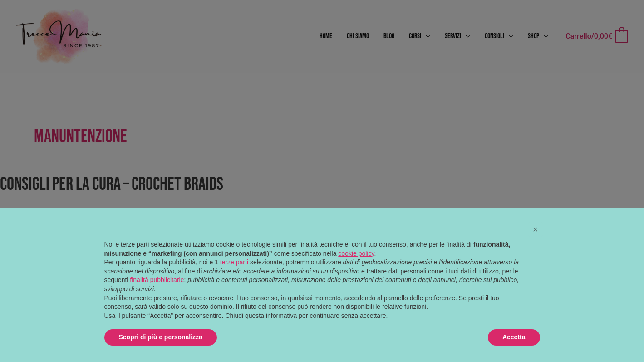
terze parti (234, 262)
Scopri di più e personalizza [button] (161, 337)
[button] (536, 229)
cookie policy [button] (356, 253)
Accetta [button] (514, 337)
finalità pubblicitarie (157, 280)
